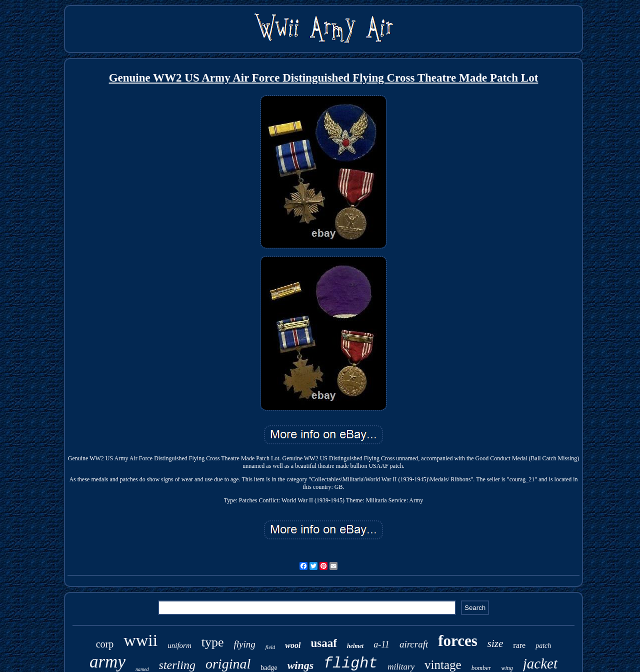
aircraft (414, 644)
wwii (140, 640)
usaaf (323, 643)
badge (269, 668)
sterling (177, 665)
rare (519, 645)
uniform (179, 645)
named (142, 669)
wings (301, 665)
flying (245, 644)
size (495, 643)
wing (507, 668)
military (401, 667)
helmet (355, 646)
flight (350, 663)
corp (105, 644)
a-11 (381, 644)
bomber (481, 668)
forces (458, 641)
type (213, 642)
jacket (540, 663)
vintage (443, 665)
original (228, 664)
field (270, 647)
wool (293, 645)
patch (543, 646)
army (107, 662)
